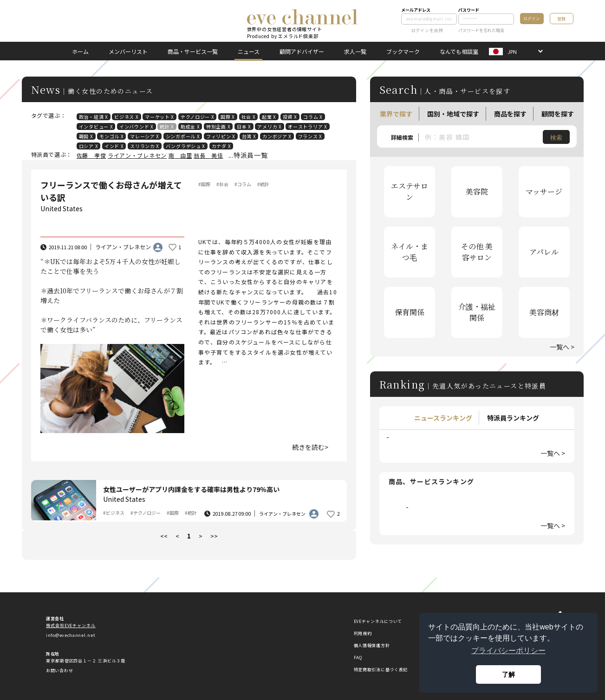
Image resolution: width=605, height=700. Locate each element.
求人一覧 (355, 51)
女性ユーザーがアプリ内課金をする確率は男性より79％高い (191, 489)
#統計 (263, 184)
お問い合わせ (59, 671)
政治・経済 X (94, 117)
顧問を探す (558, 114)
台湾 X (249, 136)
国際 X (228, 117)
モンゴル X (111, 136)
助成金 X (190, 126)
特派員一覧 (251, 155)
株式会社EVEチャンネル (71, 625)
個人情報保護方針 (372, 645)
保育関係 (410, 312)
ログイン (532, 19)
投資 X (290, 117)
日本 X (244, 126)
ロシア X (89, 146)
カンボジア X (277, 136)
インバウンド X (137, 126)
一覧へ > (562, 347)
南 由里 (180, 155)
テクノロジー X (198, 117)
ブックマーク (403, 51)
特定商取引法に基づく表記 (381, 670)
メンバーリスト (128, 51)
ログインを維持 (422, 30)
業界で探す (396, 114)
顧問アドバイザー (302, 51)
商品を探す (510, 114)
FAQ (358, 658)
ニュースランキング (443, 418)
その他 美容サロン (477, 252)
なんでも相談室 (459, 51)
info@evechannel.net (71, 635)
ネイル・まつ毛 (410, 252)
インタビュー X (96, 126)
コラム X (313, 117)
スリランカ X (145, 146)
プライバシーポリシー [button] (508, 651)
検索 (556, 138)
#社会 (222, 184)
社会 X (249, 117)
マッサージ (544, 191)
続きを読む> (310, 447)
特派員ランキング (513, 418)
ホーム (80, 51)
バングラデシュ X (185, 146)
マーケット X (159, 117)
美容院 (477, 191)
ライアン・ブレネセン (137, 155)
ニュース (249, 51)
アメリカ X (269, 126)
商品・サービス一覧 (193, 51)
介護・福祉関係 (477, 312)
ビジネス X (126, 117)
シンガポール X (183, 136)
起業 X (269, 117)
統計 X (167, 126)
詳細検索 (402, 137)
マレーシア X (145, 136)
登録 (561, 19)
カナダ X (221, 146)
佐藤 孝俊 (91, 155)
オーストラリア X (307, 126)
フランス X (310, 136)
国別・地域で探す (453, 114)
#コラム (243, 184)
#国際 (204, 184)
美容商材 (544, 312)
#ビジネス (114, 513)
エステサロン (410, 191)
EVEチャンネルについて (378, 621)
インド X (114, 146)
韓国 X (86, 136)
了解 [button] (508, 674)
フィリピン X (221, 136)
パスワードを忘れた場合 (481, 30)
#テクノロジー (146, 513)
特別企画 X (218, 126)
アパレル (544, 252)
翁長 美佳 (208, 155)
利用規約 (363, 633)
